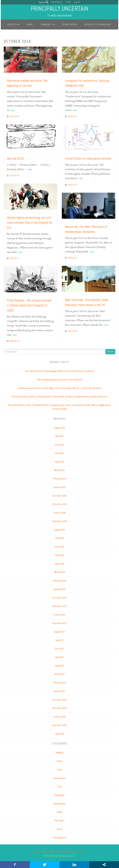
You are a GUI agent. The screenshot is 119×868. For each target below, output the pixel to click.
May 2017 (60, 657)
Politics (59, 812)
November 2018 (60, 504)
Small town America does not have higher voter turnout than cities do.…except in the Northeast (60, 388)
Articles (12, 24)
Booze (59, 761)
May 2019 (59, 453)
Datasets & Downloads (98, 24)
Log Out (77, 2)
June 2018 (59, 547)
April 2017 (59, 666)
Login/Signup (57, 2)
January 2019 (60, 487)
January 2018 (59, 589)
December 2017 (60, 598)
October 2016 (60, 717)
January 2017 (59, 691)
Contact (48, 851)
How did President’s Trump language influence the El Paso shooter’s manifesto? (59, 371)
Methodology (60, 804)
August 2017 (60, 632)
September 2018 (59, 521)
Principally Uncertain (60, 9)
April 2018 (59, 564)
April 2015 (60, 734)
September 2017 (59, 623)
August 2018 (60, 530)
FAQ (55, 851)
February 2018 (60, 581)
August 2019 (59, 428)
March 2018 (60, 572)
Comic (30, 24)
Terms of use (79, 851)
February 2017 (60, 683)
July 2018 (60, 538)
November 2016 (60, 708)
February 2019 (59, 479)
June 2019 (60, 445)
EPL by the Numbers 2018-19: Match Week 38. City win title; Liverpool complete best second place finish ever (60, 397)
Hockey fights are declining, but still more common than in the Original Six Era (30, 223)
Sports (59, 829)
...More (12, 110)
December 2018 (60, 496)
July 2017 (60, 640)
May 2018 (60, 555)
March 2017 (60, 674)
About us (39, 851)
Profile (68, 2)
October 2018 (60, 513)
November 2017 (60, 606)
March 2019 (59, 470)
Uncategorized (59, 838)
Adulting (59, 753)
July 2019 (59, 436)
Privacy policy (65, 851)
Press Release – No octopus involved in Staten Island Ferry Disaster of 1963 (29, 305)
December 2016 (60, 700)
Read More (49, 69)
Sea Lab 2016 (15, 158)
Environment (59, 778)
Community (46, 24)
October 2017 (60, 615)
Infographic (59, 795)
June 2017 (59, 649)
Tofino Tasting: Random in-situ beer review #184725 (60, 380)
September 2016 (59, 725)
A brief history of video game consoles (88, 158)
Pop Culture (59, 821)
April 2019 (60, 462)
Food (59, 787)
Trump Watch (69, 24)
